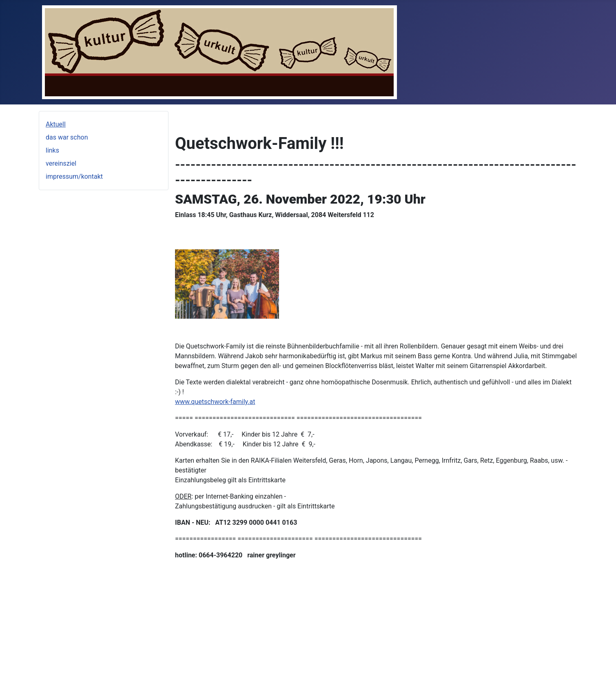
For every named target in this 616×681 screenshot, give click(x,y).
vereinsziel (61, 163)
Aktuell (56, 124)
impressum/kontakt (74, 176)
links (52, 150)
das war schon (67, 137)
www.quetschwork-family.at (215, 402)
